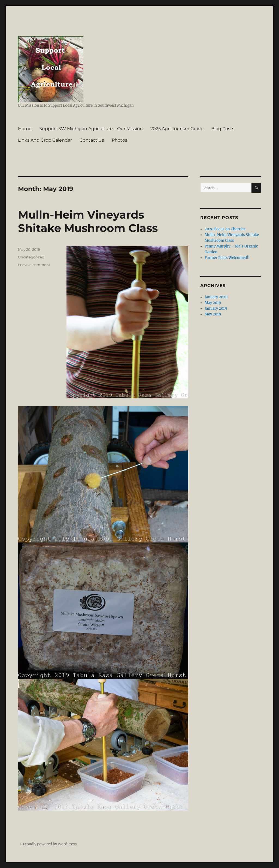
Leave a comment (34, 265)
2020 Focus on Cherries (225, 229)
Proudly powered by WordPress (50, 844)
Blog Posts (223, 129)
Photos (119, 140)
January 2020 (216, 297)
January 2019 (216, 308)
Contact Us (92, 140)
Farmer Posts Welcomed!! (227, 258)
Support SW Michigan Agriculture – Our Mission (91, 129)
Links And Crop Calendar (45, 140)
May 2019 (213, 303)
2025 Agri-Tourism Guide (177, 129)
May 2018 (213, 314)
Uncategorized (31, 257)
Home (25, 129)
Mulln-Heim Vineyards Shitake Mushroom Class (88, 221)
